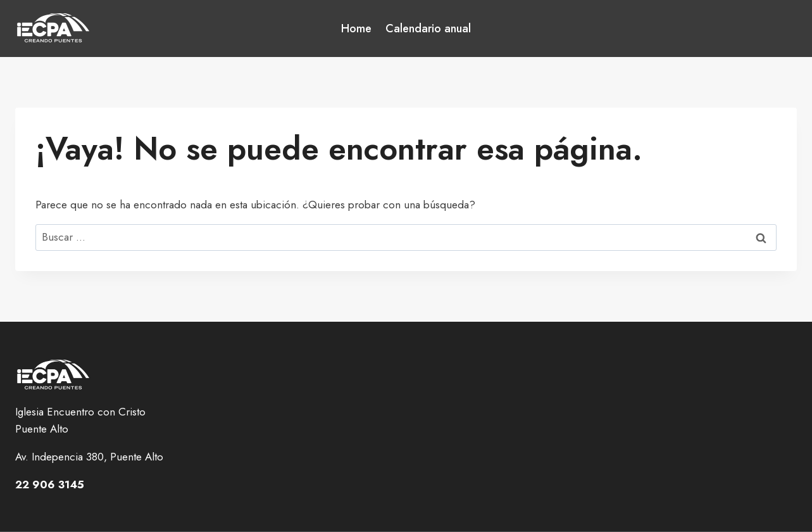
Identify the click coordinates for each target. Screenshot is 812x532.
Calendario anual (428, 28)
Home (356, 28)
